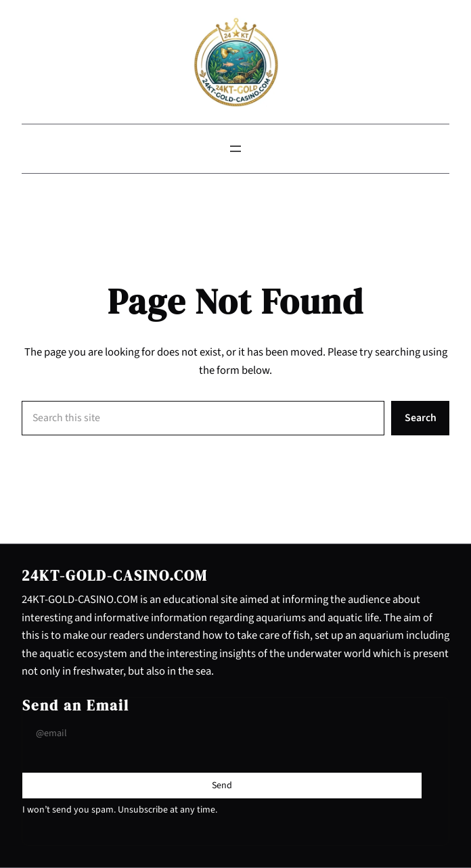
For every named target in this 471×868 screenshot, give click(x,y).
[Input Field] (222, 734)
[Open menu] (235, 149)
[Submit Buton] (222, 786)
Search (421, 418)
